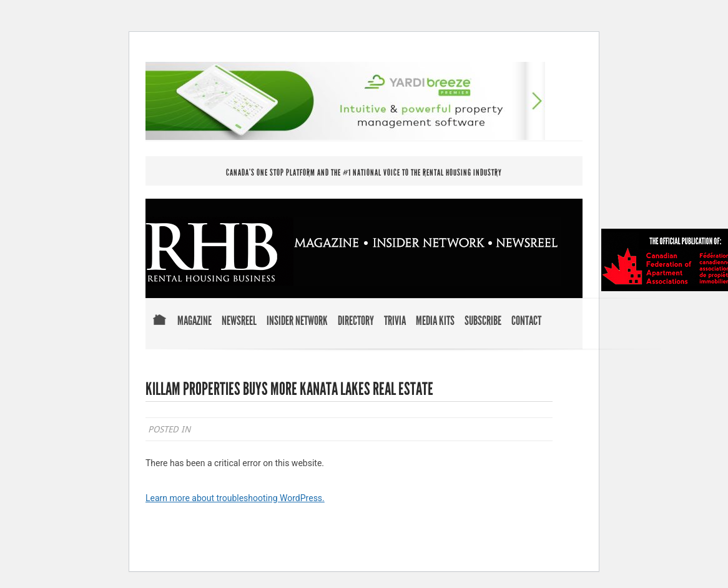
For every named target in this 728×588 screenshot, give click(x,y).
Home (159, 328)
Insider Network (297, 321)
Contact (526, 321)
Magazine (194, 321)
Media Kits (435, 321)
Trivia (395, 321)
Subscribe (483, 321)
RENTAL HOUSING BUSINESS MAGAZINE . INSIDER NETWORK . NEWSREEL (353, 251)
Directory (356, 321)
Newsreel (239, 321)
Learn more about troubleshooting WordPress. (235, 498)
